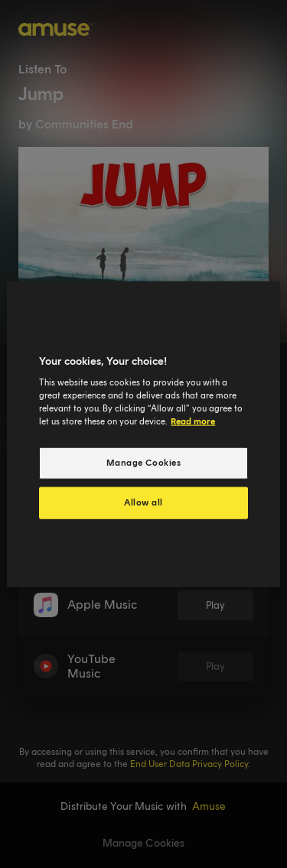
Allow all (143, 502)
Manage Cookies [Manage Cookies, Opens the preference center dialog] (144, 463)
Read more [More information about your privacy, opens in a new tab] (193, 421)
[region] (143, 434)
